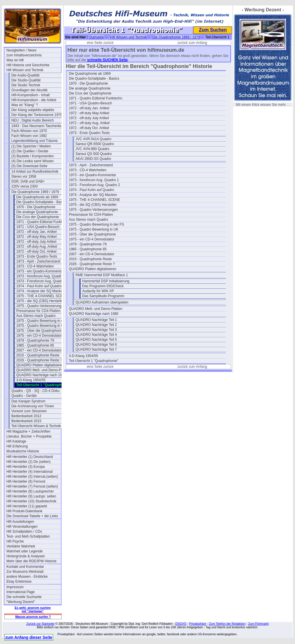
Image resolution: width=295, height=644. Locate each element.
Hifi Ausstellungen (20, 522)
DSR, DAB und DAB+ (28, 181)
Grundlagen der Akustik (29, 90)
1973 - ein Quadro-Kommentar (40, 271)
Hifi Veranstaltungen (22, 527)
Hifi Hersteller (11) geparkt (27, 506)
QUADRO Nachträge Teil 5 (96, 340)
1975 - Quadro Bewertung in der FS (44, 321)
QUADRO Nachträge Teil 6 (96, 345)
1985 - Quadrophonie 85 (35, 345)
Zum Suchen (213, 30)
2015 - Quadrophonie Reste (38, 355)
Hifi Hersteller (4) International (29, 472)
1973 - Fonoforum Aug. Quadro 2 (42, 281)
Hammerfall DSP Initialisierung (106, 281)
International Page (20, 592)
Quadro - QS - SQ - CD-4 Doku (35, 391)
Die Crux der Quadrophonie (38, 217)
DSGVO (181, 624)
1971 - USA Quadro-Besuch (38, 227)
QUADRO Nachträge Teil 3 (96, 330)
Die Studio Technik (26, 85)
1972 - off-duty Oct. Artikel (36, 251)
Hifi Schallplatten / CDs (24, 531)
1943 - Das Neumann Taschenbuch (39, 126)
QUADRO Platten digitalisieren (40, 365)
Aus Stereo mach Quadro (36, 316)
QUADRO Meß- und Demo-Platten (43, 370)
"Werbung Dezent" (21, 602)
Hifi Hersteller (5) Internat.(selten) (32, 477)
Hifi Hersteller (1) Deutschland (30, 457)
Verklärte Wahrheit (21, 546)
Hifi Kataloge (16, 441)
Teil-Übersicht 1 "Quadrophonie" (94, 361)
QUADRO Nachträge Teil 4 (96, 335)
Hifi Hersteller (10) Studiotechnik (31, 501)
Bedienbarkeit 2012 (26, 416)
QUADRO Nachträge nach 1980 (41, 375)
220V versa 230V (25, 186)
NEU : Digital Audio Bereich (33, 120)
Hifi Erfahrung (17, 446)
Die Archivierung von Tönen (33, 406)
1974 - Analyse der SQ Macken (40, 291)
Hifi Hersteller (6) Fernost (26, 481)
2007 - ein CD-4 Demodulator (39, 350)
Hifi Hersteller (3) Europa (26, 467)
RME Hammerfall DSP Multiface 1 (102, 275)
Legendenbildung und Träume (34, 141)
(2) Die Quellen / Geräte (30, 151)
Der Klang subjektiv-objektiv (33, 110)
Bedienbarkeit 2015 (26, 421)
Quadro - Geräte (24, 396)
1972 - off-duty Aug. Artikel (37, 247)
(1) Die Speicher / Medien (31, 146)
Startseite (96, 37)
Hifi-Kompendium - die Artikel (34, 100)
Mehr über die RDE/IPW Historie (32, 561)
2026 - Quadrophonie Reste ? (39, 360)
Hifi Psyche (15, 541)
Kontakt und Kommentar (25, 567)
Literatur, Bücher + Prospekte (29, 436)
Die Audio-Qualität (25, 75)
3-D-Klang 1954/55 (31, 380)
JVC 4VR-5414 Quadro (93, 139)
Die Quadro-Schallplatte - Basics (41, 202)
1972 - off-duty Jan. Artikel (36, 232)
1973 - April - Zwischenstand (38, 261)
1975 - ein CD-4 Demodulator (39, 336)
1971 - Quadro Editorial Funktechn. (43, 222)
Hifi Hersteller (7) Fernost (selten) (32, 486)
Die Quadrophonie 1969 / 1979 (35, 192)
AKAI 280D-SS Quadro (93, 159)
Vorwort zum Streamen (29, 411)
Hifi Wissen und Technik (25, 70)
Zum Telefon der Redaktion (227, 624)
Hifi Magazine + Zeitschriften (28, 431)
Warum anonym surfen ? (33, 617)
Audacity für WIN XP (98, 291)
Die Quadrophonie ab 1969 (37, 197)
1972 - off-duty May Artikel (36, 237)
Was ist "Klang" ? (25, 105)
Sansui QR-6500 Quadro (95, 144)
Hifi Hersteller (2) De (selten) (28, 462)
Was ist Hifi (15, 60)
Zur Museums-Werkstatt (25, 572)
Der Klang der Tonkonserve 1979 (37, 115)
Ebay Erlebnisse (19, 581)
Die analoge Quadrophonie (37, 212)
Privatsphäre (198, 624)
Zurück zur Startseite (41, 624)
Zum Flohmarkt (259, 624)
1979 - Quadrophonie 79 (35, 340)
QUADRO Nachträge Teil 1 (96, 320)
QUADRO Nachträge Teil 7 (96, 349)
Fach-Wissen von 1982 (29, 136)
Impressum (15, 587)
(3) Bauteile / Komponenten (33, 156)
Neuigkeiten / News (21, 50)
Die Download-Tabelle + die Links (32, 516)
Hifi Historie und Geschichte (28, 65)
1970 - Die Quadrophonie (36, 207)
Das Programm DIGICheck (103, 286)
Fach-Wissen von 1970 (29, 131)
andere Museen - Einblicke (27, 577)
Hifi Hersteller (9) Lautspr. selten (31, 496)
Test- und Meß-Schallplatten (28, 536)
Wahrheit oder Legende (25, 551)
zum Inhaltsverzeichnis (24, 55)
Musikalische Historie (23, 451)
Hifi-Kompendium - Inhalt (30, 95)
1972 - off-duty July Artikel (36, 242)
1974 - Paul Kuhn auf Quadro (39, 286)
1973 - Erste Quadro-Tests (37, 256)
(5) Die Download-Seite (29, 166)
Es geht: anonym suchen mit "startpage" (33, 609)
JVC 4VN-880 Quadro (92, 149)
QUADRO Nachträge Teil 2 (96, 325)
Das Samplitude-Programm (103, 296)
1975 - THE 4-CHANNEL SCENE (42, 296)
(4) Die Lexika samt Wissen (33, 161)
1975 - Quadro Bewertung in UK (41, 326)
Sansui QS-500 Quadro (94, 154)
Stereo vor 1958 (24, 176)
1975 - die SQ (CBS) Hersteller (40, 301)
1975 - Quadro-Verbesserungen (41, 306)
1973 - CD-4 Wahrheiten (35, 266)
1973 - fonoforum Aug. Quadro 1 (41, 276)
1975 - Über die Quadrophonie (40, 331)
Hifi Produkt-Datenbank (24, 511)
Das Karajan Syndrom (28, 401)
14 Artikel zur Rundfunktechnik (35, 172)
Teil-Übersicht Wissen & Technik (36, 426)
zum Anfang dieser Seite (29, 637)
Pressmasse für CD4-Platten (38, 311)
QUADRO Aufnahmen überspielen (102, 302)
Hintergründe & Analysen (26, 556)
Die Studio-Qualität (26, 80)
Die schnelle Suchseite (24, 597)
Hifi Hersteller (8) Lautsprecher (30, 491)
